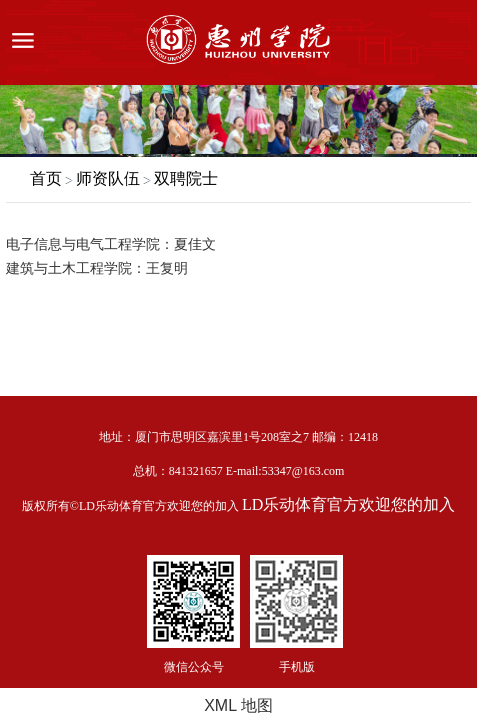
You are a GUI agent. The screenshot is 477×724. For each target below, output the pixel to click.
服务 (450, 43)
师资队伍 (108, 178)
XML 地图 (238, 705)
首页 (46, 178)
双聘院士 (186, 178)
